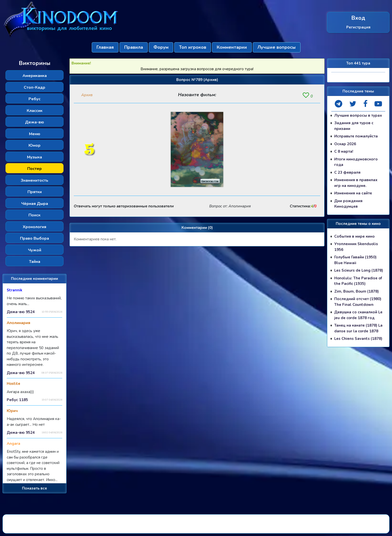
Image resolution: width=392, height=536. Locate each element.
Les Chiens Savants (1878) (358, 339)
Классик (35, 111)
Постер (34, 169)
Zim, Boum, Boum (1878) (356, 291)
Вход (358, 18)
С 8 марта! (344, 151)
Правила (134, 47)
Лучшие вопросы (277, 47)
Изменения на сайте (353, 193)
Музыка (34, 157)
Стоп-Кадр (34, 87)
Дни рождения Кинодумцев (348, 204)
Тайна (35, 262)
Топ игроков (193, 47)
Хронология (34, 227)
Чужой (35, 250)
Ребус (34, 99)
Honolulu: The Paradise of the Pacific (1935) (358, 281)
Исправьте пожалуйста (356, 136)
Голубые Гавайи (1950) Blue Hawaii (355, 260)
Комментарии (232, 47)
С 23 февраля (347, 172)
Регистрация (358, 27)
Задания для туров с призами (354, 126)
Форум (161, 47)
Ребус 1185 (17, 400)
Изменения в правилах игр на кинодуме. (356, 183)
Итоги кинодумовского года (356, 162)
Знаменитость (34, 180)
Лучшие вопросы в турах (358, 115)
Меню (35, 134)
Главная (105, 47)
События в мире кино (354, 236)
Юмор (34, 145)
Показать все (34, 488)
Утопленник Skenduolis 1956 (356, 247)
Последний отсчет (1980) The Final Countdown (358, 302)
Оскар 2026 (345, 144)
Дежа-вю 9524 (21, 312)
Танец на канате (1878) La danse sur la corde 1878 (358, 328)
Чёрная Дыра (35, 204)
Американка (35, 76)
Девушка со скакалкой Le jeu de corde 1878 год (358, 315)
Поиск (34, 215)
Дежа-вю (34, 122)
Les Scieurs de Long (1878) (359, 270)
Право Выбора (34, 238)
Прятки (35, 192)
